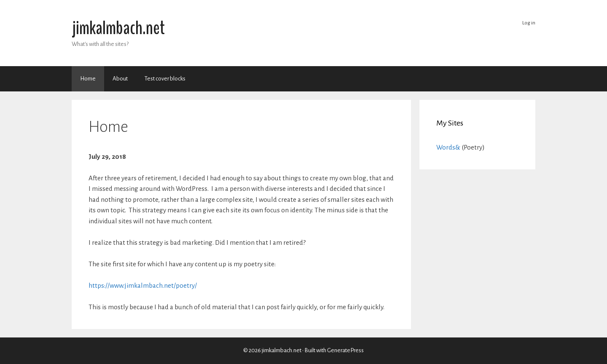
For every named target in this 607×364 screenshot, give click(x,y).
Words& (448, 147)
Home (88, 79)
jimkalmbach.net (118, 28)
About (120, 79)
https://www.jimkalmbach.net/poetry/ (143, 285)
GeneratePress (345, 350)
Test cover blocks (165, 79)
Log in (529, 23)
